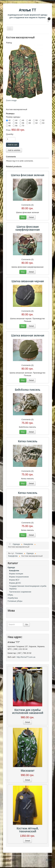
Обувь (10, 595)
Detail (31, 217)
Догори (49, 860)
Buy (23, 217)
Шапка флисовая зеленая (27, 175)
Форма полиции (16, 574)
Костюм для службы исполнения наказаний (28, 711)
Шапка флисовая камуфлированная (27, 228)
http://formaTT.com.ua (26, 657)
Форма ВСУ (14, 580)
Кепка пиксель (28, 441)
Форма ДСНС (15, 583)
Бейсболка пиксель (27, 390)
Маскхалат (28, 771)
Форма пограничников (19, 577)
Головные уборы (15, 601)
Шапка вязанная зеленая (28, 335)
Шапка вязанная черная (28, 281)
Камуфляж (14, 571)
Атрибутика (13, 598)
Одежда (11, 567)
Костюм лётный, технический (28, 830)
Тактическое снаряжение (20, 592)
